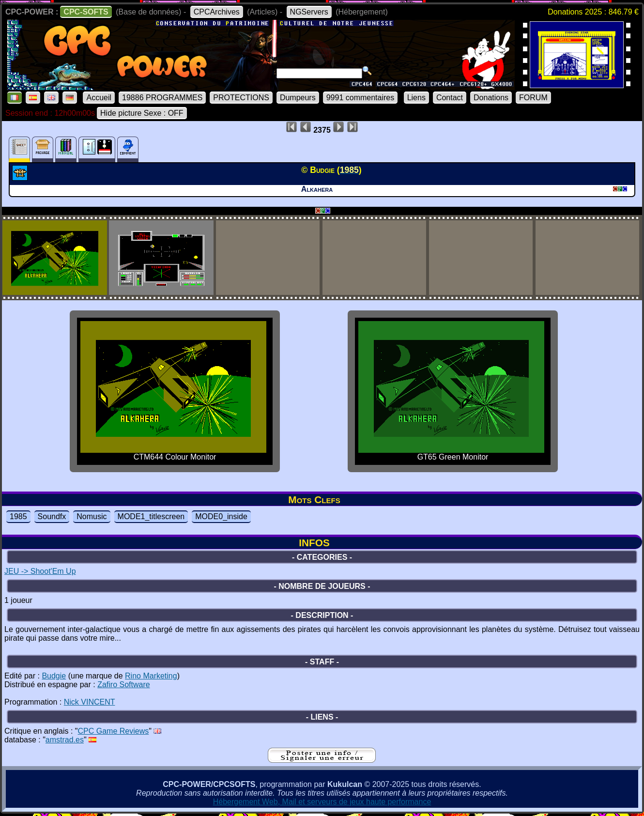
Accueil (99, 98)
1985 (18, 516)
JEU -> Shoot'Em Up (40, 571)
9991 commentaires (360, 98)
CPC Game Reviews (114, 731)
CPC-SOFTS (86, 12)
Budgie (54, 676)
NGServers (309, 12)
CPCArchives (217, 12)
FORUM (533, 98)
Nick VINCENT (90, 702)
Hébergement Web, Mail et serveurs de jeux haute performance (322, 802)
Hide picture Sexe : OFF (142, 113)
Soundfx (52, 516)
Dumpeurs (298, 98)
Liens (416, 98)
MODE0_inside (221, 516)
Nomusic (92, 516)
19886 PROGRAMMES (162, 98)
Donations (491, 98)
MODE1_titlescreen (151, 516)
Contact (450, 98)
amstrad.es (65, 740)
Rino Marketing (151, 676)
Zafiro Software (123, 685)
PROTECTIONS (241, 98)
